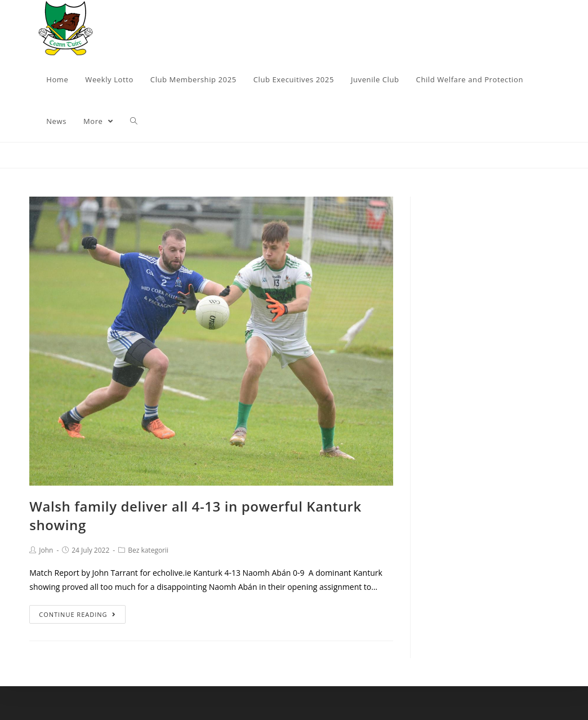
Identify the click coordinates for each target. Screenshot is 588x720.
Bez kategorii (148, 550)
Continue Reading (77, 614)
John (46, 550)
